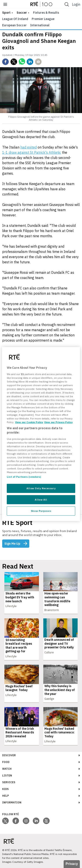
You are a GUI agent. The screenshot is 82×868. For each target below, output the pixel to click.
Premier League (43, 19)
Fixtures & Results (46, 13)
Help (6, 796)
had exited (29, 147)
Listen (7, 775)
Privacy (72, 864)
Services (9, 782)
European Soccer (14, 25)
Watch (7, 769)
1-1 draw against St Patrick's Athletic (32, 152)
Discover (9, 755)
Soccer (22, 13)
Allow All (41, 500)
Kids (5, 789)
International (40, 25)
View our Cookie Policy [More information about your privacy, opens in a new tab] (29, 422)
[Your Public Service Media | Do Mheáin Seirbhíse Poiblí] (9, 841)
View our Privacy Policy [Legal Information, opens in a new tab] (58, 422)
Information (12, 802)
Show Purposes (41, 511)
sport (6, 13)
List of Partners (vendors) (24, 477)
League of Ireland (15, 19)
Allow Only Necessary (41, 488)
